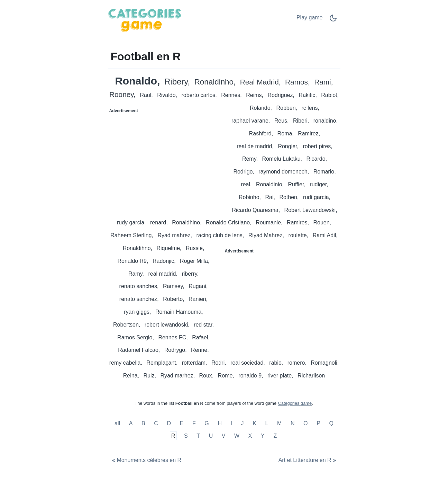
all (118, 424)
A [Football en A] (131, 424)
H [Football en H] (220, 424)
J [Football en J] (243, 424)
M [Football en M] (279, 424)
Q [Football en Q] (331, 424)
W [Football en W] (237, 436)
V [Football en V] (224, 436)
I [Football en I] (231, 424)
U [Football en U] (211, 436)
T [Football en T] (198, 436)
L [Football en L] (267, 424)
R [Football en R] (173, 436)
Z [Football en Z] (275, 436)
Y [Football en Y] (263, 436)
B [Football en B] (143, 424)
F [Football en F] (194, 424)
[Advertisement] (166, 160)
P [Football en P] (318, 424)
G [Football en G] (207, 424)
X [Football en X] (250, 436)
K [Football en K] (254, 424)
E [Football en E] (182, 424)
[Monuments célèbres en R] (146, 460)
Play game (310, 17)
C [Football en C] (156, 424)
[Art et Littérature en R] (308, 460)
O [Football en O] (305, 424)
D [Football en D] (169, 424)
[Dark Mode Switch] (333, 20)
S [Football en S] (186, 436)
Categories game (295, 403)
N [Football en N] (293, 424)
